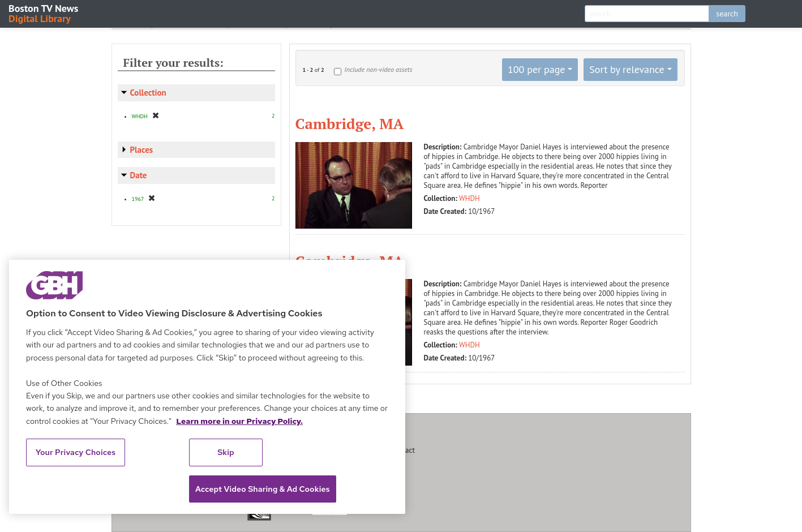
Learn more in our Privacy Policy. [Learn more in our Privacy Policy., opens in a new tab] (239, 421)
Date (139, 175)
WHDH (469, 198)
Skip (226, 452)
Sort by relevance (627, 69)
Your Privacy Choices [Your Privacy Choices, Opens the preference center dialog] (76, 452)
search (727, 14)
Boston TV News (44, 13)
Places (142, 150)
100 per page (537, 69)
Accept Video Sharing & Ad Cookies (263, 489)
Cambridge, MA (350, 123)
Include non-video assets (378, 69)
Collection (148, 93)
